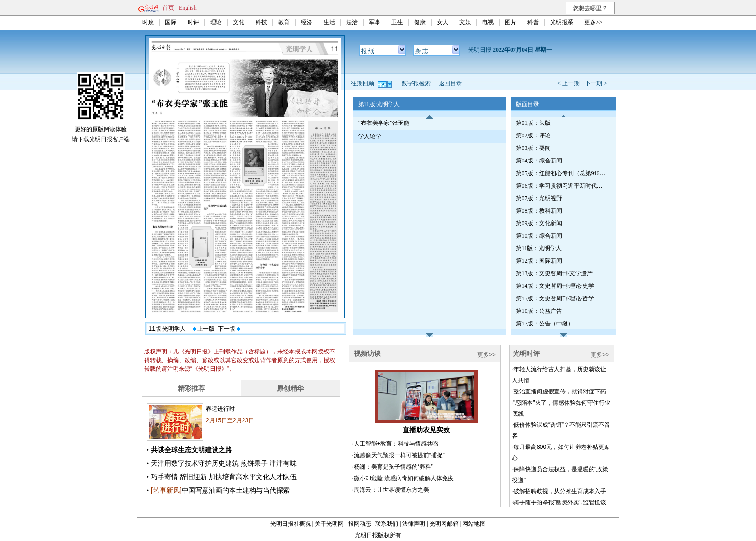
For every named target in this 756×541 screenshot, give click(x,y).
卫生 (397, 22)
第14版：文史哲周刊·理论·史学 (555, 286)
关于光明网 (329, 524)
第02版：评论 (533, 135)
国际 (171, 22)
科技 (261, 22)
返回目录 (450, 83)
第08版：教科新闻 (539, 211)
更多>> (594, 22)
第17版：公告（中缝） (545, 324)
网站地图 (474, 524)
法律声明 (414, 524)
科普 (533, 22)
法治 (352, 22)
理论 (216, 22)
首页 (168, 8)
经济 (307, 22)
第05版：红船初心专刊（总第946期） (562, 173)
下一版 (229, 329)
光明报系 (562, 22)
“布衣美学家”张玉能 (384, 123)
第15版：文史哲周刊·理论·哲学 (555, 298)
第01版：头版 (533, 123)
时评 (193, 22)
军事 (375, 22)
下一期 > (596, 83)
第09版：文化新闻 (539, 223)
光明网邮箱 (444, 524)
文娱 (465, 22)
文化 (239, 22)
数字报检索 (416, 83)
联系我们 (387, 524)
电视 (488, 22)
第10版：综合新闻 (539, 236)
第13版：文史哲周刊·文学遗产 (554, 273)
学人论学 (370, 136)
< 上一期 (568, 83)
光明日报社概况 (291, 524)
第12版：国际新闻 (539, 261)
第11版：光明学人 (539, 248)
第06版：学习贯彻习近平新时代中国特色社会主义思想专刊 (562, 186)
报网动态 (360, 524)
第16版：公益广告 (539, 311)
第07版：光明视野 (539, 198)
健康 (420, 22)
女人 (443, 22)
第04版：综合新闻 (539, 161)
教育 (284, 22)
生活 (329, 22)
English (188, 8)
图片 (511, 22)
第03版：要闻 (533, 148)
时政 (148, 22)
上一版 (203, 329)
